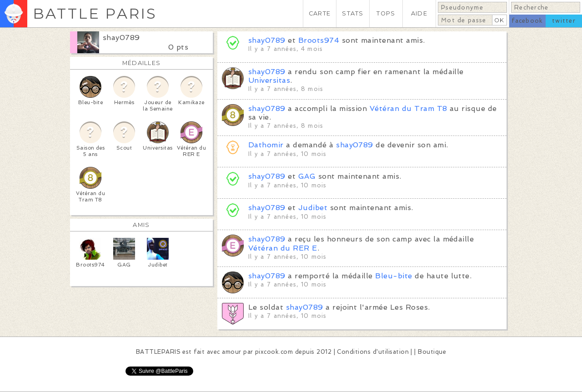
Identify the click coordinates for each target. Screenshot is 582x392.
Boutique (432, 352)
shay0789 (121, 38)
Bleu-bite (394, 276)
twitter (564, 21)
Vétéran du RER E (283, 248)
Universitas (269, 80)
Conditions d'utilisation (373, 352)
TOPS (386, 13)
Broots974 (319, 40)
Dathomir (266, 145)
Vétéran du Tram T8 (409, 108)
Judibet (313, 208)
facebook (527, 21)
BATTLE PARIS (95, 13)
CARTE (320, 13)
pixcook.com (274, 352)
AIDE (419, 13)
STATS (353, 13)
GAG (307, 176)
